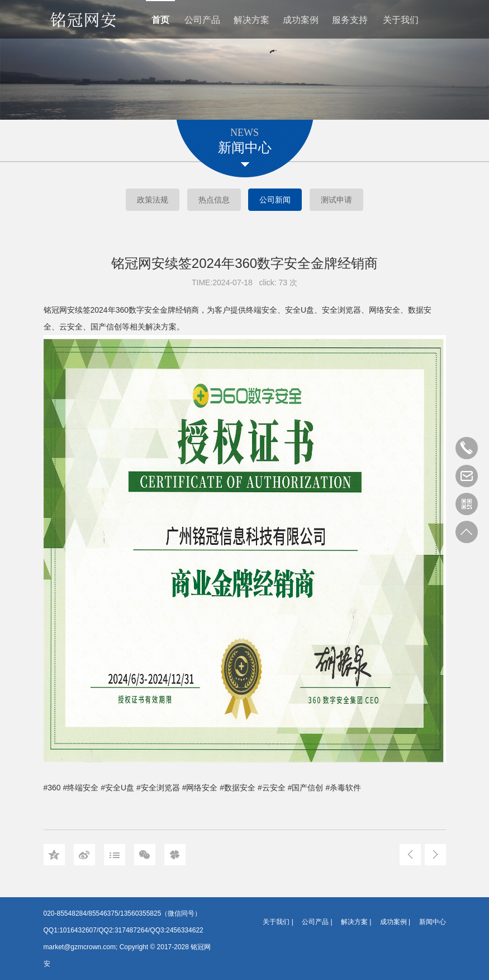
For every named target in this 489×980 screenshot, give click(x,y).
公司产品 (202, 20)
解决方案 (251, 20)
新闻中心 (433, 922)
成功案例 (301, 20)
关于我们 (401, 20)
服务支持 (350, 20)
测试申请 (336, 200)
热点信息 (214, 200)
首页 (160, 20)
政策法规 (153, 200)
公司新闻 (275, 200)
